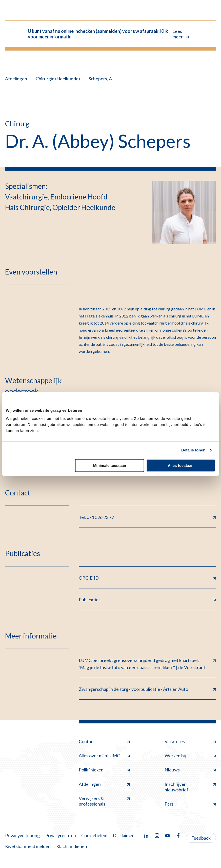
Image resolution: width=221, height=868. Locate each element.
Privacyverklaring (22, 835)
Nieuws (190, 770)
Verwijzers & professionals (104, 801)
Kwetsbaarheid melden (28, 846)
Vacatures (190, 741)
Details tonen (193, 450)
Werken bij (190, 756)
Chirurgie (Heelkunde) (58, 79)
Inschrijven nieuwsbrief (190, 787)
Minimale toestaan (110, 465)
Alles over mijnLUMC (104, 756)
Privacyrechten (61, 835)
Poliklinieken (104, 770)
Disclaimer (123, 835)
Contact (104, 741)
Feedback (201, 838)
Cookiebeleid (94, 835)
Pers (190, 804)
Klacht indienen (72, 846)
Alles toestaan (181, 465)
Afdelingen (16, 79)
